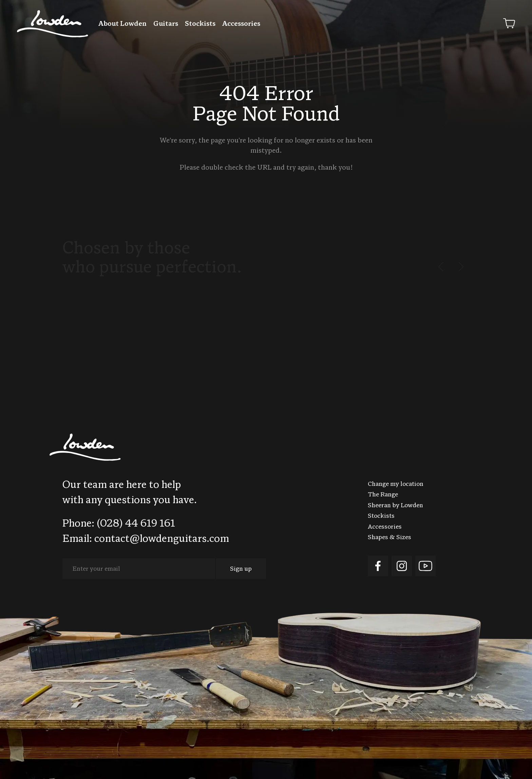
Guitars (166, 24)
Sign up (241, 569)
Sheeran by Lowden (395, 506)
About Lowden (122, 24)
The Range (383, 495)
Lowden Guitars (53, 24)
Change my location (396, 484)
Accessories (241, 24)
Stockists (200, 24)
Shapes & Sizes (389, 538)
